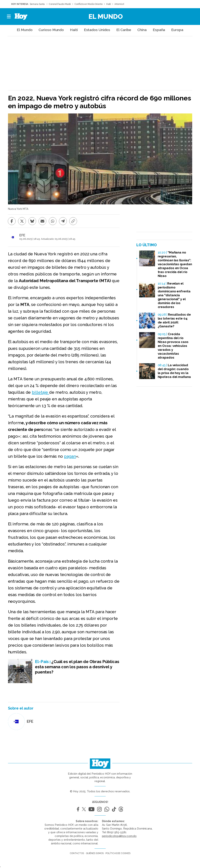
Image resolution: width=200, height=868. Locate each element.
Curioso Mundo (51, 30)
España (159, 30)
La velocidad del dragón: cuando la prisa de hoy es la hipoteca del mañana (174, 371)
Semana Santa (38, 4)
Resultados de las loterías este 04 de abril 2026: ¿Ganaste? (174, 320)
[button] (9, 17)
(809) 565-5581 (117, 832)
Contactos (77, 853)
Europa (177, 30)
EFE (22, 235)
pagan (70, 456)
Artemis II (119, 4)
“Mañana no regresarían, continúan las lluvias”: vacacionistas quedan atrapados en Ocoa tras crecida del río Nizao (175, 264)
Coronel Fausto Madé (60, 4)
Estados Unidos (97, 30)
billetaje (40, 392)
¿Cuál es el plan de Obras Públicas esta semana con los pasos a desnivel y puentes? (77, 667)
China (142, 30)
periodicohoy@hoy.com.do (119, 836)
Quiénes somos (95, 853)
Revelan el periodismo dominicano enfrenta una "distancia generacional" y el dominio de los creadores (174, 295)
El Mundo (106, 16)
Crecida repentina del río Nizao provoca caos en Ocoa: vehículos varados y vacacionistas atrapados (173, 346)
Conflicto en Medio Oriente (88, 4)
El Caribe (124, 30)
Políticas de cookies (118, 853)
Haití (109, 4)
